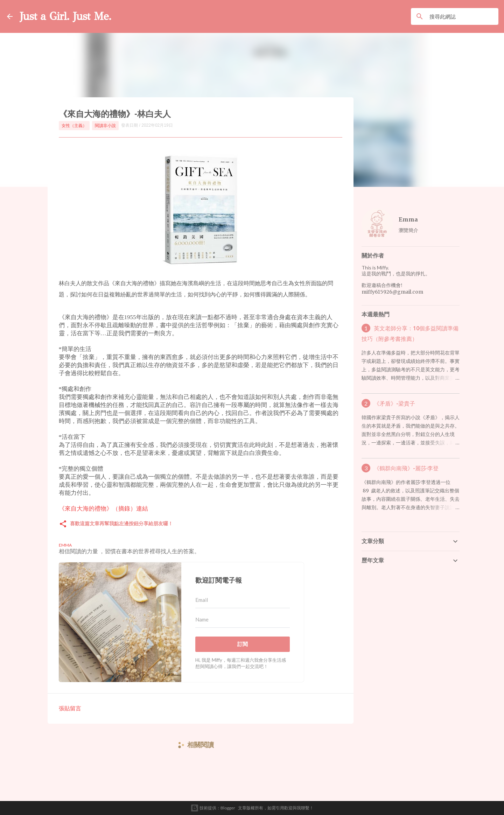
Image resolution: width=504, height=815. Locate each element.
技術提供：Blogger (213, 808)
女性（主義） (74, 125)
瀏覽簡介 (408, 230)
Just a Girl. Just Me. (65, 16)
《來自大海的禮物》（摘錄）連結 (103, 508)
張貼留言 (70, 708)
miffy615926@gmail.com (392, 292)
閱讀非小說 (105, 125)
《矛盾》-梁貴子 (394, 403)
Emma (408, 219)
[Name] (243, 620)
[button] (63, 524)
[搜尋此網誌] (463, 16)
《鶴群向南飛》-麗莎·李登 (406, 468)
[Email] (243, 600)
